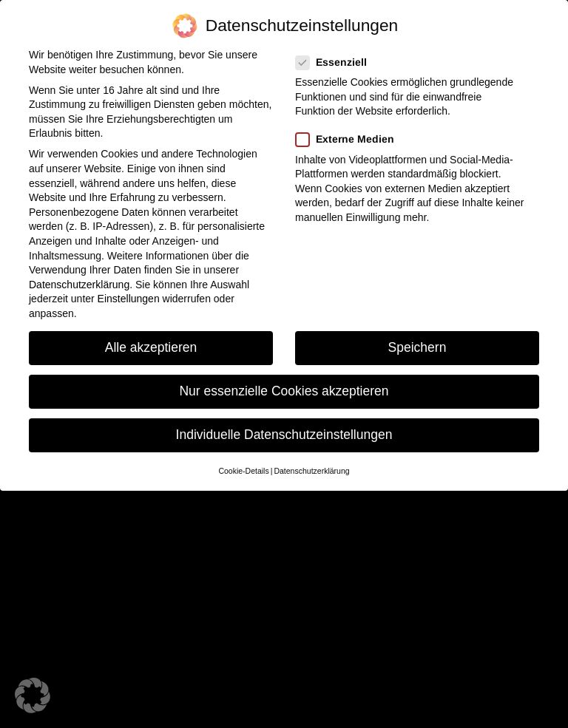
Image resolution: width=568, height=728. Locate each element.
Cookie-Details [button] (243, 471)
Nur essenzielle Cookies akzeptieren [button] (284, 391)
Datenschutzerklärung (79, 285)
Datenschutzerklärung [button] (311, 471)
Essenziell (336, 62)
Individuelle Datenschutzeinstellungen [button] (284, 435)
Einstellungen (129, 299)
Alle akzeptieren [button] (151, 347)
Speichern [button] (417, 347)
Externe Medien (349, 139)
